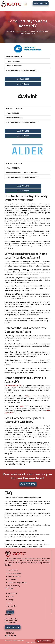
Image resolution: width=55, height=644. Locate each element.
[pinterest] (14, 636)
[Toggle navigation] (25, 4)
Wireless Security (14, 586)
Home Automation (15, 573)
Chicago (11, 600)
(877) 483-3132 (23, 131)
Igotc (11, 640)
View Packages (23, 84)
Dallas (10, 609)
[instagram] (11, 636)
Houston (11, 596)
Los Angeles (12, 606)
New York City (13, 593)
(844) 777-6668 (41, 3)
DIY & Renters (13, 579)
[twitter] (8, 636)
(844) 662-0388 (23, 79)
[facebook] (5, 636)
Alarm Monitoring (14, 576)
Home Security (13, 570)
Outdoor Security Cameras (17, 583)
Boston (10, 603)
